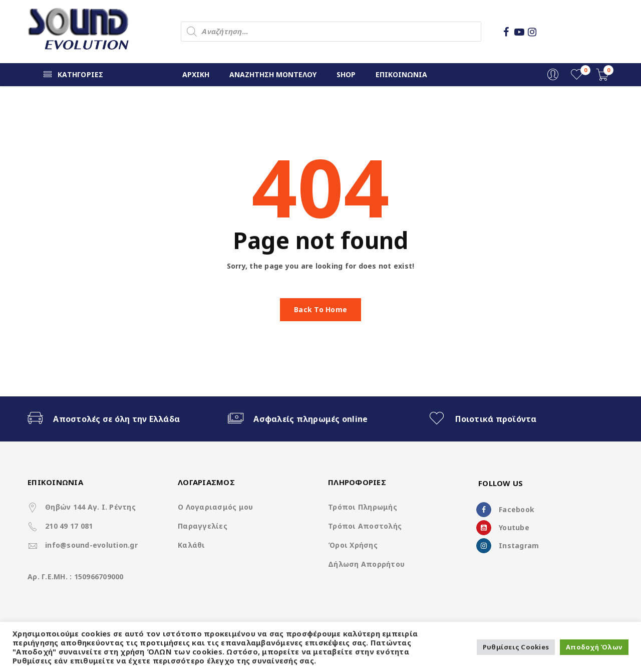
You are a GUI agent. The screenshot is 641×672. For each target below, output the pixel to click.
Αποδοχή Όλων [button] (594, 647)
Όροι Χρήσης (353, 545)
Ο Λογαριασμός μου (215, 507)
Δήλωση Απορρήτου (366, 564)
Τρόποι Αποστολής (365, 526)
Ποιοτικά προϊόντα (496, 419)
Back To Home (320, 309)
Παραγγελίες (203, 526)
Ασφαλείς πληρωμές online (310, 419)
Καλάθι (192, 545)
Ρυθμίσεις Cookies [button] (516, 647)
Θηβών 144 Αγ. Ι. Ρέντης (90, 507)
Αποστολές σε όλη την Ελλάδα (116, 419)
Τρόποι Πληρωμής (363, 507)
